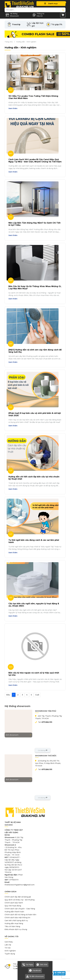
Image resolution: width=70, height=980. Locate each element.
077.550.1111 (47, 722)
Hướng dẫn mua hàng (14, 923)
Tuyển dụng (10, 954)
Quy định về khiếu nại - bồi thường (20, 900)
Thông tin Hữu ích (38, 15)
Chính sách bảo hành (14, 903)
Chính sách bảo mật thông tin (17, 918)
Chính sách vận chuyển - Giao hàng (20, 909)
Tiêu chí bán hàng (12, 926)
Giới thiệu (9, 942)
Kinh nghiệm (10, 951)
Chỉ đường (43, 750)
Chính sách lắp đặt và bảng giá (18, 897)
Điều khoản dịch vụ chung (16, 929)
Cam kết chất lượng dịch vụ (16, 921)
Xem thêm (13, 108)
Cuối (37, 695)
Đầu (8, 695)
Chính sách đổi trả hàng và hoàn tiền (20, 915)
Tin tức (8, 948)
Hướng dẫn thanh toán (14, 912)
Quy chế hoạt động (13, 906)
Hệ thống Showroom (12, 15)
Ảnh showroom (18, 735)
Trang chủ (9, 42)
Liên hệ (8, 945)
